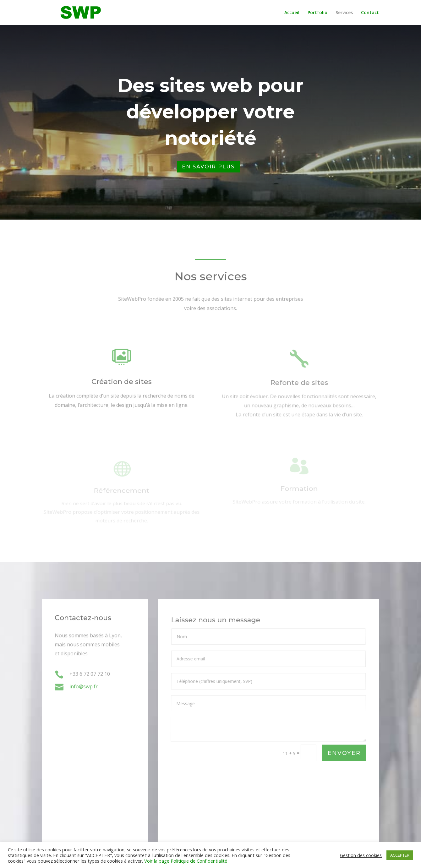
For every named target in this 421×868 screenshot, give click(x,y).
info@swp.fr (84, 687)
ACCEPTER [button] (400, 855)
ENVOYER (344, 753)
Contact (370, 13)
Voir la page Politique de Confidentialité (186, 861)
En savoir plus (208, 167)
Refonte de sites (299, 386)
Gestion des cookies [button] (361, 855)
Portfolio (317, 13)
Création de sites (122, 384)
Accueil (292, 13)
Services (344, 13)
